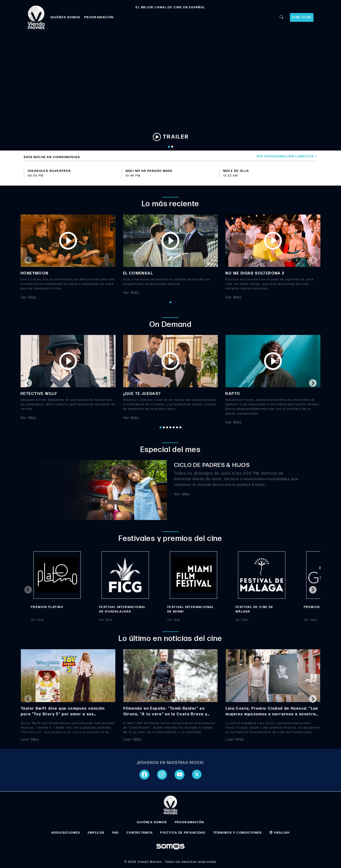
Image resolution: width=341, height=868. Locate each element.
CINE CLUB (302, 17)
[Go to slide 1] (169, 147)
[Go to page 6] (177, 427)
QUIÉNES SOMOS (65, 17)
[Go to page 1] (170, 302)
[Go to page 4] (170, 427)
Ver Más (29, 297)
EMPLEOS (96, 833)
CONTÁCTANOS (140, 833)
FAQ (116, 833)
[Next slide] (313, 260)
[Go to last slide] (28, 383)
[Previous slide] (28, 260)
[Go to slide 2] (172, 147)
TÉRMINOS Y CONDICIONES (238, 833)
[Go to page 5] (174, 427)
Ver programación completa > (287, 156)
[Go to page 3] (167, 427)
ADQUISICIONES (66, 833)
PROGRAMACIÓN (99, 17)
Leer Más (30, 740)
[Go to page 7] (180, 427)
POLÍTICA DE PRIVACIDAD (183, 833)
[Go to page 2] (164, 427)
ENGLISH (280, 833)
